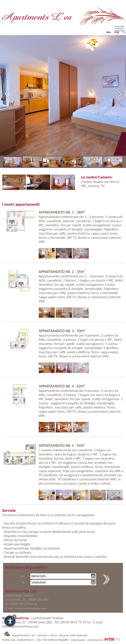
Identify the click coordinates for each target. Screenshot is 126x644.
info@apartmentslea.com (31, 608)
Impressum (78, 640)
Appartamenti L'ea (23, 635)
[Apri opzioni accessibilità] (10, 621)
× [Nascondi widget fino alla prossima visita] (14, 616)
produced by (105, 640)
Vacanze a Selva (47, 635)
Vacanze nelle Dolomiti (73, 635)
